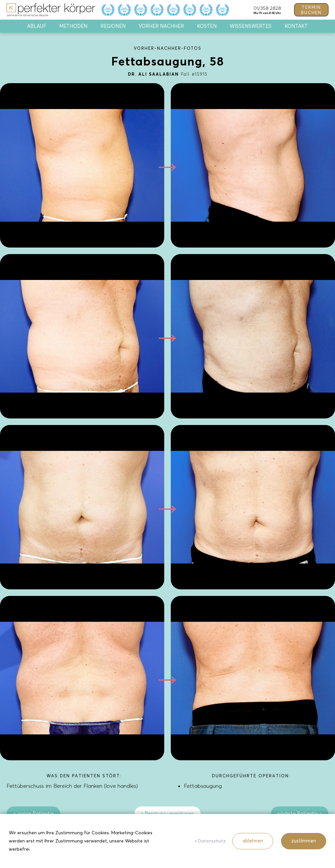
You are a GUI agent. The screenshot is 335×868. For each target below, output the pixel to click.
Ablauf (37, 26)
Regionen (113, 26)
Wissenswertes (251, 26)
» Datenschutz (210, 841)
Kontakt (296, 26)
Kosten (207, 26)
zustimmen (304, 841)
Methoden (73, 26)
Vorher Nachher (161, 26)
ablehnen (253, 841)
